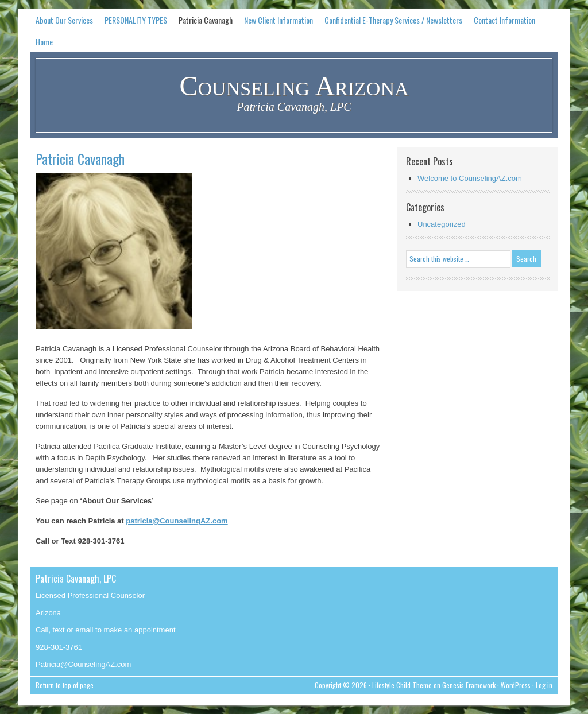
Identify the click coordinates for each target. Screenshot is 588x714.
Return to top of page (65, 685)
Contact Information (504, 20)
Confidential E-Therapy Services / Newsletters (393, 20)
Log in (544, 685)
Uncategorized (442, 224)
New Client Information (278, 20)
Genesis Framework (469, 685)
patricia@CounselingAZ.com (177, 521)
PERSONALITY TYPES (136, 20)
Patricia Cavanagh (206, 20)
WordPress (516, 685)
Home (44, 42)
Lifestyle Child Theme (402, 685)
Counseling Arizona (294, 86)
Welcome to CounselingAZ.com (470, 178)
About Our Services (64, 20)
